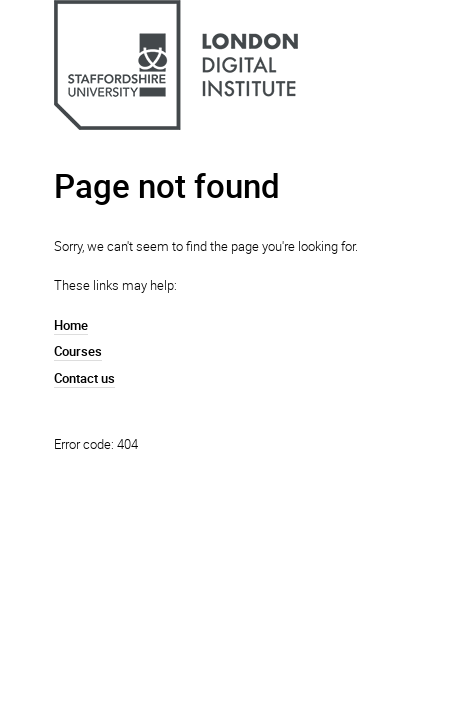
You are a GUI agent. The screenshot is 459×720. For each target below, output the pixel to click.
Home (71, 325)
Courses (78, 351)
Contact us (84, 378)
